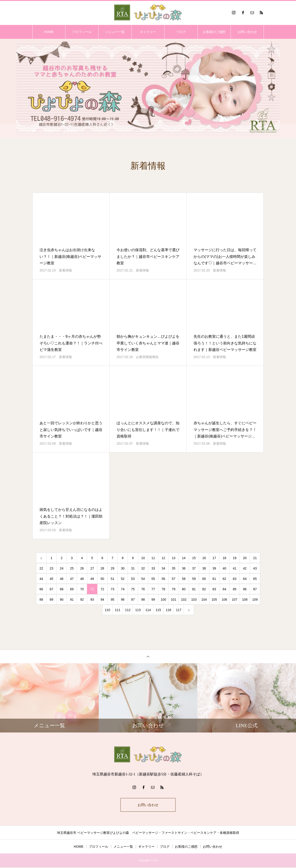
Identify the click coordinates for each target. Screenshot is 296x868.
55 (153, 579)
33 (153, 568)
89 (52, 600)
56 (163, 579)
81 (194, 589)
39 (214, 568)
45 (52, 579)
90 (62, 600)
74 (123, 589)
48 (82, 579)
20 (245, 558)
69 (72, 589)
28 (102, 568)
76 (143, 589)
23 (52, 568)
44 (41, 579)
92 (82, 600)
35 (174, 568)
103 (194, 600)
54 (143, 579)
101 (174, 600)
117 (179, 610)
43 (255, 568)
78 (163, 589)
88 (41, 600)
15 (194, 558)
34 (163, 568)
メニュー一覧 (115, 32)
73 (113, 589)
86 (245, 589)
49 (92, 579)
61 (214, 579)
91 (72, 600)
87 (255, 589)
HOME (49, 32)
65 (255, 579)
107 (235, 600)
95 (113, 600)
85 (235, 589)
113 (138, 610)
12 (163, 558)
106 (224, 600)
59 (194, 579)
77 (153, 589)
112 (128, 610)
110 (107, 610)
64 (245, 579)
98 (143, 600)
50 (102, 579)
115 (158, 610)
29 (113, 568)
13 (174, 558)
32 (143, 568)
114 (148, 610)
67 (52, 589)
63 (235, 579)
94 (102, 600)
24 (62, 568)
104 (204, 600)
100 (163, 600)
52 (123, 579)
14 (184, 558)
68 (62, 589)
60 (204, 579)
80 (184, 589)
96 (123, 600)
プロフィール (82, 32)
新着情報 (65, 270)
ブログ (181, 32)
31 (133, 568)
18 (225, 558)
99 (153, 600)
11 (153, 558)
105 (214, 600)
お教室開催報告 (147, 357)
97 (133, 600)
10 (143, 558)
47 (72, 579)
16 (204, 558)
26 (82, 568)
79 (174, 589)
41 (235, 568)
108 (245, 600)
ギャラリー (148, 32)
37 (194, 568)
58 (184, 579)
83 (214, 589)
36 (184, 568)
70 (82, 589)
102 (184, 600)
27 (92, 568)
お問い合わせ (247, 32)
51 (113, 579)
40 (225, 568)
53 (133, 579)
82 (204, 589)
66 (41, 589)
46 (62, 579)
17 (214, 558)
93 (92, 600)
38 (204, 568)
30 (123, 568)
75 (133, 589)
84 (225, 589)
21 (255, 558)
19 (235, 558)
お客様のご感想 (214, 32)
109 (255, 600)
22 (41, 568)
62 (225, 579)
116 (168, 610)
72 (102, 589)
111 (118, 610)
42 (245, 568)
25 (72, 568)
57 (174, 579)
